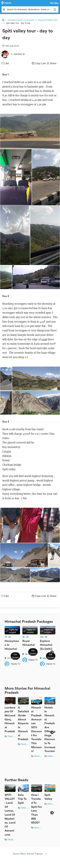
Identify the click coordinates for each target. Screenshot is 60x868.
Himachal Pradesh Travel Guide (21, 20)
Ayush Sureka (41, 828)
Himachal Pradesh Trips (47, 20)
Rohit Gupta (27, 808)
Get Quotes (15, 656)
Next (52, 652)
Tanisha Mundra (29, 744)
